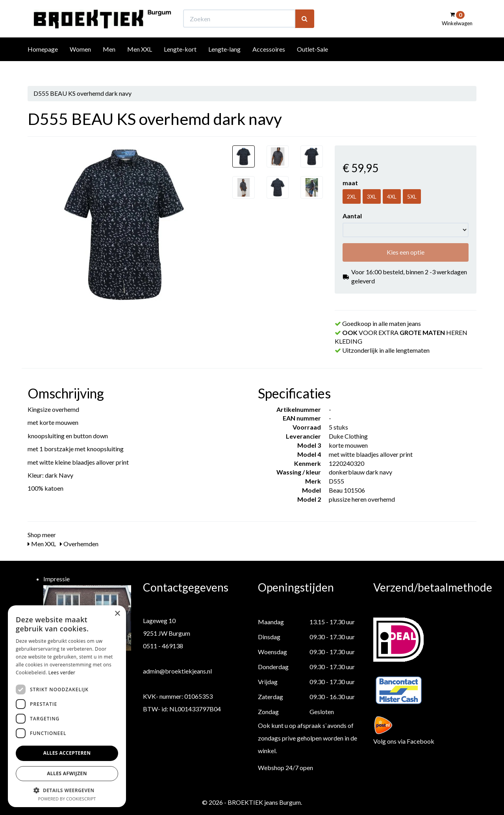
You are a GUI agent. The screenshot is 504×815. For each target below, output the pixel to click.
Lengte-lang (224, 64)
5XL (412, 196)
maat (350, 183)
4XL (392, 196)
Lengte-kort (180, 64)
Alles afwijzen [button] (67, 773)
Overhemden (79, 544)
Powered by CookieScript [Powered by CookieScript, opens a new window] (67, 799)
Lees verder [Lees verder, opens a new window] (62, 673)
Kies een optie (406, 252)
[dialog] (67, 706)
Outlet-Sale (312, 64)
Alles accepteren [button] (67, 753)
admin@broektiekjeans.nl (177, 671)
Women (80, 64)
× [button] (117, 614)
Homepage (43, 64)
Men (109, 64)
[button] (67, 790)
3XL (372, 196)
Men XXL (140, 64)
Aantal (352, 216)
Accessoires (269, 64)
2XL (352, 196)
